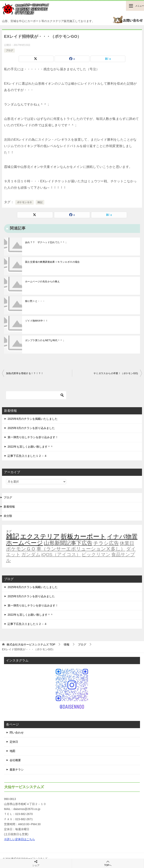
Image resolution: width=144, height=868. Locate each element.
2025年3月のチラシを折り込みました (31, 428)
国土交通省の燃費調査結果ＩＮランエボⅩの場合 (52, 262)
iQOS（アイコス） (61, 554)
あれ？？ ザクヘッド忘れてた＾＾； (46, 242)
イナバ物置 (122, 537)
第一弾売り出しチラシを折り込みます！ (33, 437)
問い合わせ (17, 733)
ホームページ (24, 543)
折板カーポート (83, 536)
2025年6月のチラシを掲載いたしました (33, 419)
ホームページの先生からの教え (43, 282)
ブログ (9, 50)
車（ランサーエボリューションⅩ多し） (81, 549)
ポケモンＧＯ (24, 202)
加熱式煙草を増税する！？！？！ (25, 373)
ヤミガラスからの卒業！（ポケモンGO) (116, 373)
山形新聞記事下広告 (68, 543)
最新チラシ (17, 770)
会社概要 (15, 760)
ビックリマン (96, 554)
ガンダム (31, 554)
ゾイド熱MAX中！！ (37, 321)
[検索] (36, 395)
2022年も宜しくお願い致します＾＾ (30, 447)
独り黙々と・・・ (35, 301)
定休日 (14, 742)
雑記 (40, 202)
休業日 (127, 543)
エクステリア (40, 536)
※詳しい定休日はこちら (19, 839)
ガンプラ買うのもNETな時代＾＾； (45, 340)
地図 (12, 751)
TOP (31, 644)
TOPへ (108, 863)
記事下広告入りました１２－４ (27, 456)
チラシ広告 (106, 543)
